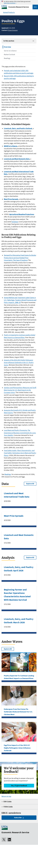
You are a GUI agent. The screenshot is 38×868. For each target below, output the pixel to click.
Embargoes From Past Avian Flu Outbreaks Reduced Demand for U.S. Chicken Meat (18, 712)
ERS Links (7, 802)
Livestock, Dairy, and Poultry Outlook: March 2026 (19, 621)
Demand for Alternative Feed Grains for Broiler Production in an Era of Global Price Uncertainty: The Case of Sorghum (20, 258)
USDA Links (8, 807)
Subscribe (18, 818)
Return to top (6, 796)
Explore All (30, 484)
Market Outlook (9, 55)
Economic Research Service (19, 7)
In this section (9, 41)
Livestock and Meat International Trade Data (17, 495)
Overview (7, 47)
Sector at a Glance (10, 51)
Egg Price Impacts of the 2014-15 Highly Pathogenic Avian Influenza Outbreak (17, 748)
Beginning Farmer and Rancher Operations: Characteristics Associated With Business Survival (17, 595)
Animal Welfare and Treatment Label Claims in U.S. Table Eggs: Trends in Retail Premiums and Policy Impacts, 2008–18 (20, 300)
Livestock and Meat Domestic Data (19, 537)
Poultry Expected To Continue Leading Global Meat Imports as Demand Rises (19, 677)
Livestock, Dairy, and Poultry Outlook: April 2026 (19, 569)
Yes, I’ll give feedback (19, 786)
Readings (7, 58)
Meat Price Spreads (14, 516)
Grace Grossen (13, 30)
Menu (35, 7)
